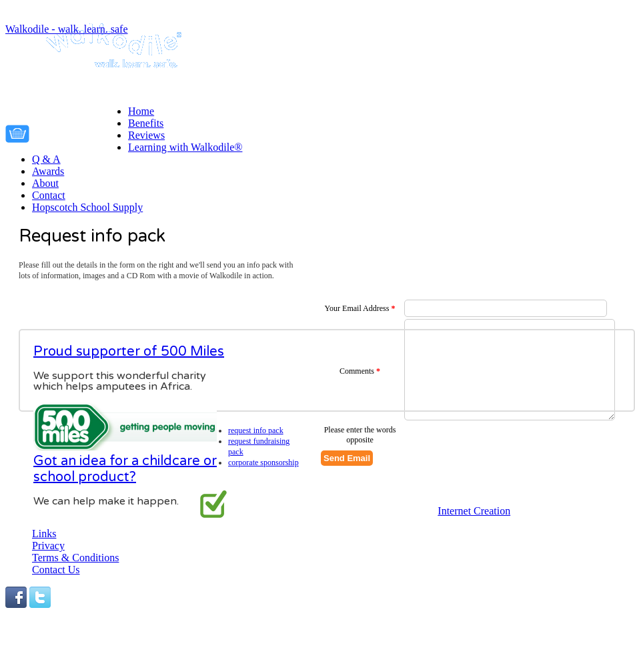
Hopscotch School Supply (87, 207)
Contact (49, 195)
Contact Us (56, 570)
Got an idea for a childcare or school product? (125, 469)
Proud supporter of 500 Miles (129, 352)
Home (141, 111)
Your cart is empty (82, 131)
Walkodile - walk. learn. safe (67, 29)
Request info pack (256, 430)
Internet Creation (474, 511)
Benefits (146, 123)
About (45, 183)
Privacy (48, 546)
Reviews (146, 135)
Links (44, 534)
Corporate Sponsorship (263, 462)
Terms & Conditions (75, 558)
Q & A (46, 159)
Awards (48, 171)
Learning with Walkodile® (185, 147)
